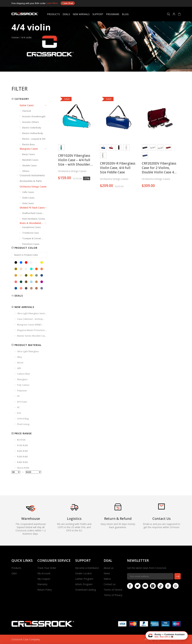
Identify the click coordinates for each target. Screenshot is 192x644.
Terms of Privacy (113, 595)
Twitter (137, 586)
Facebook (129, 586)
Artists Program (84, 584)
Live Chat (67, 3)
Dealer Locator (84, 573)
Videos (107, 579)
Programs (113, 14)
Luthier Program (84, 579)
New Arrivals (81, 14)
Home (15, 37)
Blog (125, 14)
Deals (66, 14)
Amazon (167, 586)
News (107, 573)
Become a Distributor (87, 568)
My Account (44, 573)
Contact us (110, 584)
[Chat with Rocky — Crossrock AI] (167, 636)
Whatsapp (175, 586)
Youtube (144, 586)
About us (109, 568)
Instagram (152, 586)
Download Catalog (86, 590)
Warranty (42, 584)
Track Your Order (47, 568)
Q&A (14, 573)
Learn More (52, 3)
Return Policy (45, 590)
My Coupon (44, 579)
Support (98, 14)
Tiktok (160, 586)
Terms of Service (113, 590)
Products (53, 14)
